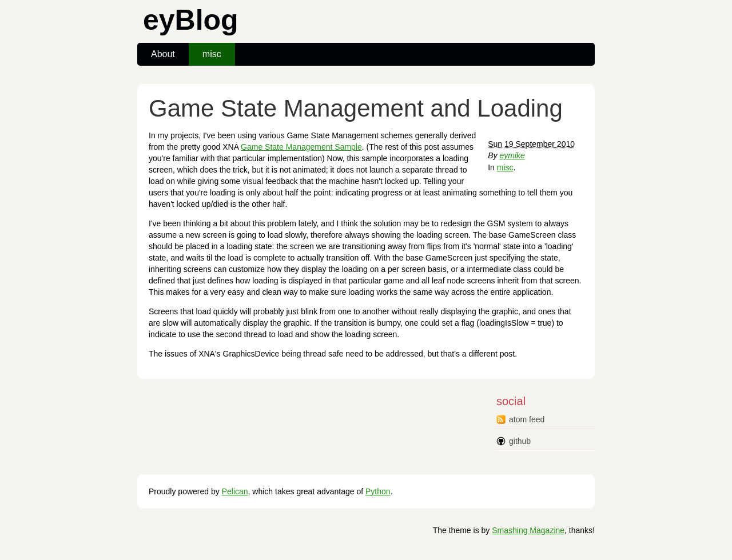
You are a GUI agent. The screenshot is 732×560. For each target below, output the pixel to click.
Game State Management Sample (301, 147)
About (163, 54)
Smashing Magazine (528, 530)
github (520, 441)
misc (212, 54)
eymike (512, 155)
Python (378, 491)
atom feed (527, 419)
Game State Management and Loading (356, 108)
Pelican (235, 491)
